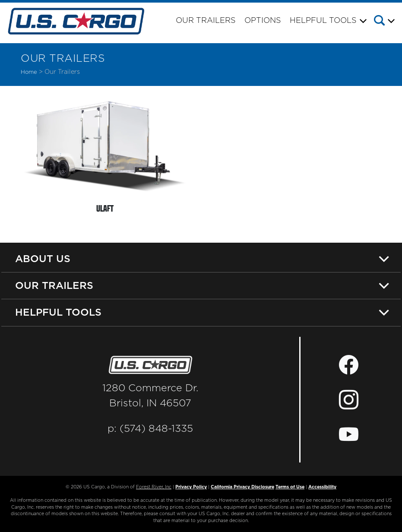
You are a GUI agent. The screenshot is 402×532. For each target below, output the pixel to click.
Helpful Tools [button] (323, 21)
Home (29, 72)
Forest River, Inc (154, 487)
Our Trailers (206, 21)
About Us (43, 258)
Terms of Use (290, 487)
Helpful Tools (58, 312)
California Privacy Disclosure (242, 487)
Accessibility (322, 487)
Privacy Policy (191, 487)
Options (263, 21)
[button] (387, 22)
